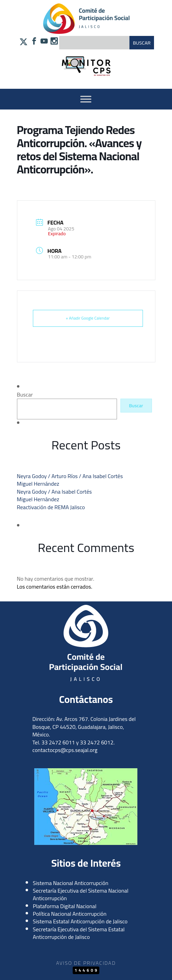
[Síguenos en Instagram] (54, 42)
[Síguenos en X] (24, 43)
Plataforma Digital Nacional (65, 906)
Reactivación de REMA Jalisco (51, 507)
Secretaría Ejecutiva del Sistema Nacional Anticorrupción (81, 894)
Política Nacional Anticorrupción (70, 914)
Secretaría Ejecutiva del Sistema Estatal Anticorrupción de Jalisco (79, 933)
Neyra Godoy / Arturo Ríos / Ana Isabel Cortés (70, 476)
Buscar (25, 394)
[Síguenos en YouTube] (44, 42)
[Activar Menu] (86, 99)
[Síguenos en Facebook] (34, 42)
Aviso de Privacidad (86, 963)
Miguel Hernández (38, 484)
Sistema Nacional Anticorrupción (71, 883)
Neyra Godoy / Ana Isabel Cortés (55, 492)
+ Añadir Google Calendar (88, 318)
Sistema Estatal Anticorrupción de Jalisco (80, 921)
